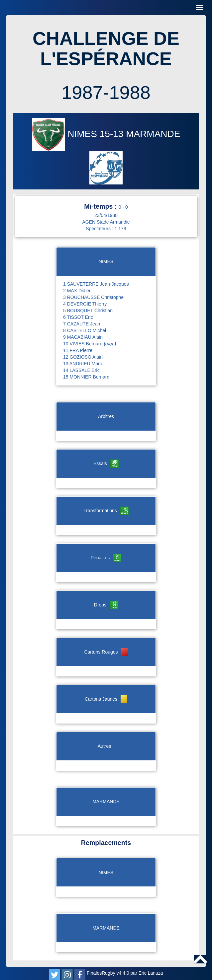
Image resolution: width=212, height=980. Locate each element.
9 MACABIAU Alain (83, 337)
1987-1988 (106, 92)
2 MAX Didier (77, 291)
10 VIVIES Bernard (90, 344)
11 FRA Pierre (78, 350)
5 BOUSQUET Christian (88, 311)
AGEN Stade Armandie (106, 222)
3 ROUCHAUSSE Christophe (93, 297)
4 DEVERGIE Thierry (85, 304)
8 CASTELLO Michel (85, 330)
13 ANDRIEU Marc (83, 364)
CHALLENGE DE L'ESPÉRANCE (106, 49)
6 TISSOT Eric (78, 317)
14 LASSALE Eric (81, 370)
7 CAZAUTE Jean (82, 324)
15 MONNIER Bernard (86, 377)
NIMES (66, 134)
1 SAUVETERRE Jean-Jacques (96, 284)
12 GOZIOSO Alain (83, 357)
